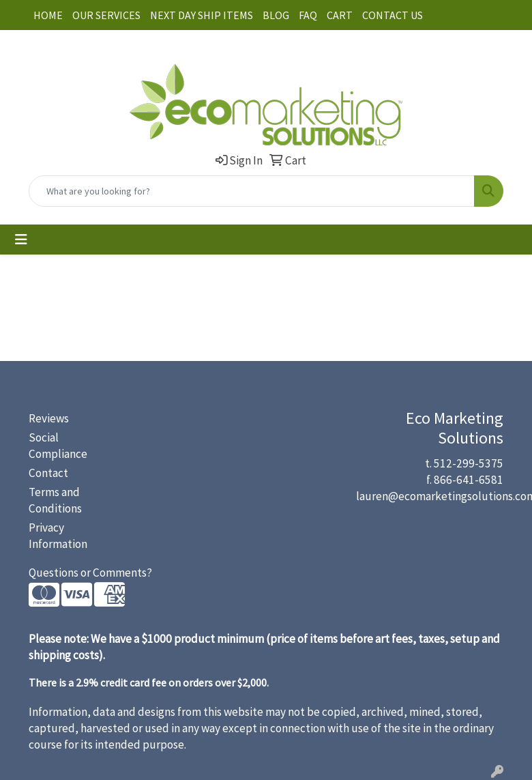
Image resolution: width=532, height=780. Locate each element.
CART (340, 15)
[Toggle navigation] (21, 240)
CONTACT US (393, 15)
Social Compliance (58, 446)
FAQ (308, 15)
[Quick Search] (252, 191)
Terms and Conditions (55, 500)
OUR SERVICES (106, 15)
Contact (48, 473)
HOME (48, 15)
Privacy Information (58, 536)
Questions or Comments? (90, 573)
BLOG (276, 15)
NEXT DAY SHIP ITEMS (202, 15)
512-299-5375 (469, 463)
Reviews (49, 418)
